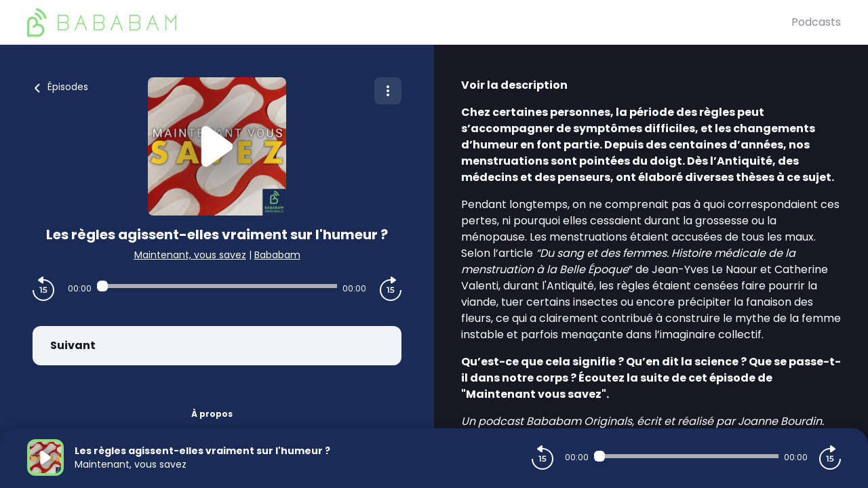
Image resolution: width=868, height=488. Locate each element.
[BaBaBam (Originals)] (409, 22)
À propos (212, 414)
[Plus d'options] (388, 91)
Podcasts (816, 22)
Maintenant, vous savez (190, 255)
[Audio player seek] (217, 286)
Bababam (277, 255)
